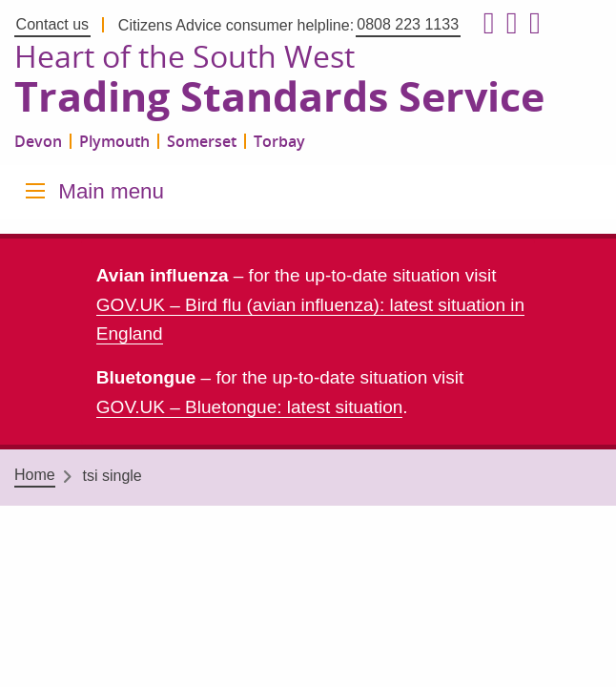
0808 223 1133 (408, 24)
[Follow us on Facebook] (485, 24)
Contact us (52, 24)
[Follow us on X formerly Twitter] (508, 24)
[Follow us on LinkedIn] (531, 24)
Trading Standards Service (279, 97)
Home (35, 475)
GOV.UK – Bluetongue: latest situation (249, 407)
